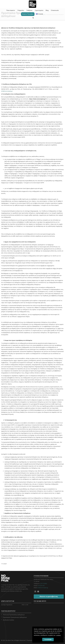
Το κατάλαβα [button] (48, 639)
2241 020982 (44, 584)
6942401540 (41, 586)
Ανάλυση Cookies (8, 620)
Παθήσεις (29, 10)
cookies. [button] (59, 635)
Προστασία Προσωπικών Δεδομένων (15, 617)
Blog (47, 10)
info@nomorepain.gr (7, 91)
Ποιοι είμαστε (11, 10)
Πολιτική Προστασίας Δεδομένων (14, 615)
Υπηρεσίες (21, 10)
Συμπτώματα (39, 10)
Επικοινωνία (55, 10)
